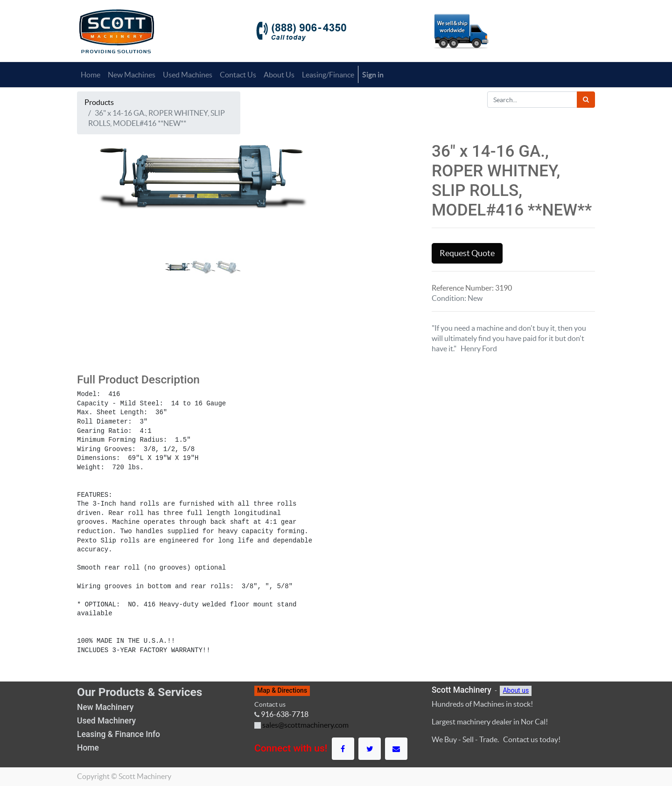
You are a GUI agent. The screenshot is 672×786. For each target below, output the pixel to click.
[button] (96, 235)
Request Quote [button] (467, 253)
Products (99, 102)
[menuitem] (91, 75)
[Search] (586, 100)
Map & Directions (282, 690)
